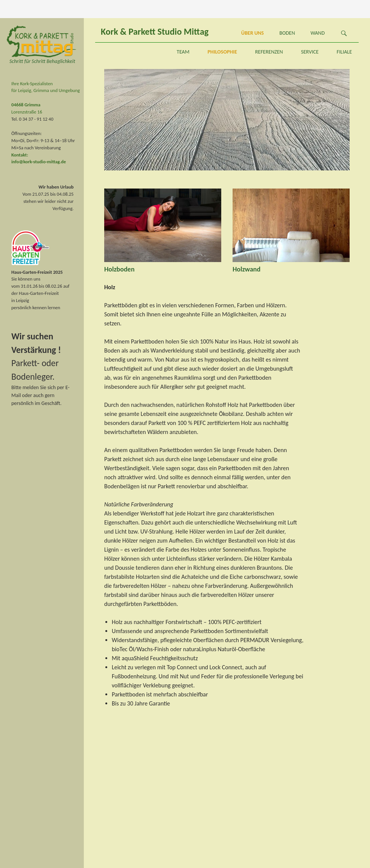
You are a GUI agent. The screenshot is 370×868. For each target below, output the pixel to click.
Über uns (253, 33)
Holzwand (247, 269)
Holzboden (119, 269)
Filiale (344, 52)
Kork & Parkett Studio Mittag (155, 31)
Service (310, 52)
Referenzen (269, 52)
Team (183, 52)
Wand (318, 33)
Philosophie (222, 52)
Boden (287, 33)
